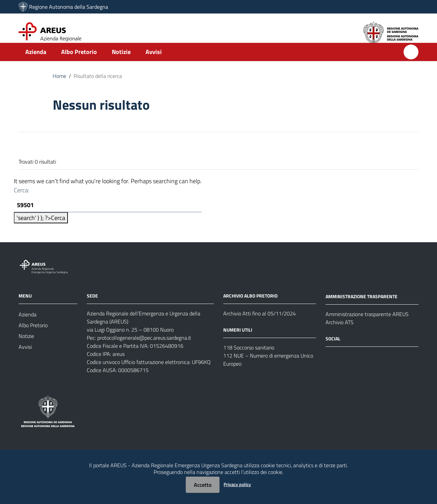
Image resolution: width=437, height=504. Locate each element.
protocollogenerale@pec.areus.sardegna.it (144, 349)
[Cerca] (411, 63)
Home (59, 87)
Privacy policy (237, 484)
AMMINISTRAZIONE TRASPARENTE (362, 308)
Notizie (121, 63)
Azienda (36, 63)
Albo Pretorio (79, 63)
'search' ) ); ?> (41, 230)
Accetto (203, 485)
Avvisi (154, 63)
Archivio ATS (340, 334)
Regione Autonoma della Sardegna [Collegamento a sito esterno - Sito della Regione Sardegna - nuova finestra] (69, 7)
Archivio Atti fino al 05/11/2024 (260, 325)
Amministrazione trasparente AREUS (367, 326)
